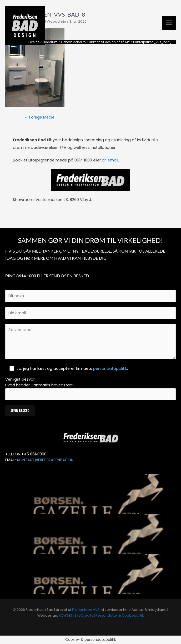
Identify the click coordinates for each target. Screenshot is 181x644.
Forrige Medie (40, 117)
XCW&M (65, 615)
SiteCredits (84, 615)
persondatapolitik (110, 368)
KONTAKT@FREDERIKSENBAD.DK (45, 460)
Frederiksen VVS (86, 610)
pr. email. (110, 160)
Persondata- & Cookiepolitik (120, 615)
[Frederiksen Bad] (25, 26)
